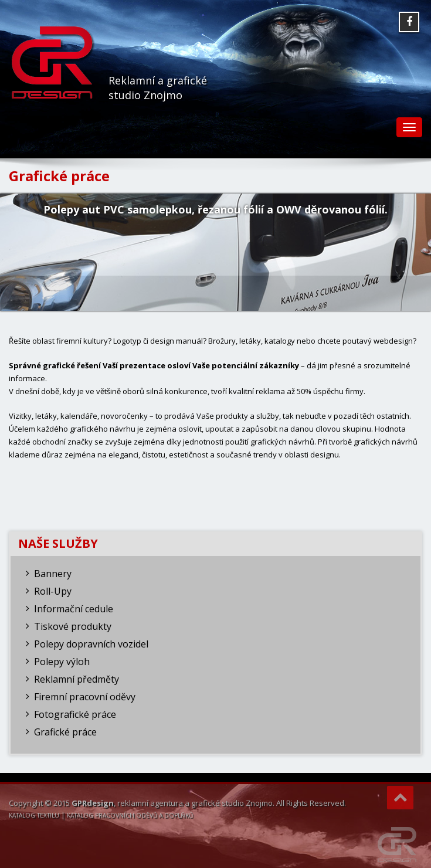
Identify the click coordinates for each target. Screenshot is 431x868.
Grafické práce (65, 732)
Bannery (53, 574)
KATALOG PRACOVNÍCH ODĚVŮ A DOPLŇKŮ (130, 815)
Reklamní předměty (77, 679)
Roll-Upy (53, 591)
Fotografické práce (75, 714)
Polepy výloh (62, 662)
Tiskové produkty (73, 626)
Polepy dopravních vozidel (91, 644)
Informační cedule (74, 609)
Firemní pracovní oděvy (85, 697)
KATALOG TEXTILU (34, 815)
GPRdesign (93, 803)
